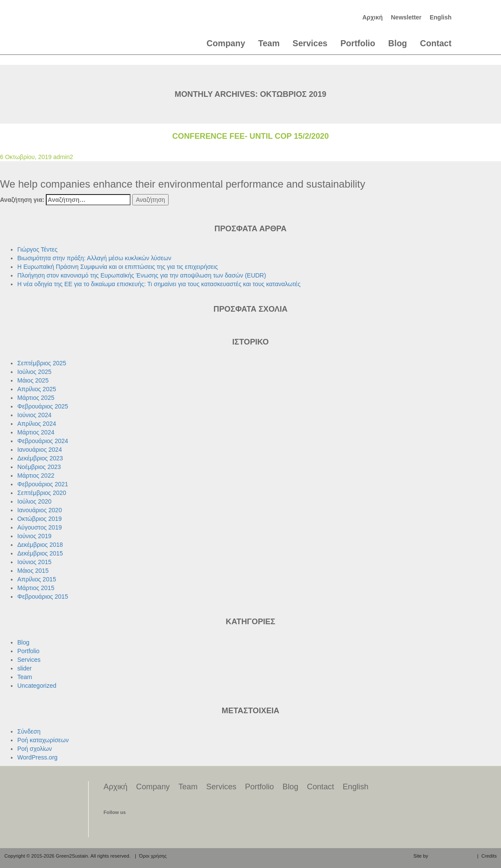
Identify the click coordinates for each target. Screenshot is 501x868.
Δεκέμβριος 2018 (40, 545)
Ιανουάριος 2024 (40, 450)
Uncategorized (37, 686)
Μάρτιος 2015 (36, 588)
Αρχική (372, 17)
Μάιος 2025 (33, 380)
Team (269, 43)
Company (226, 43)
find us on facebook (111, 827)
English (441, 17)
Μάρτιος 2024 (36, 432)
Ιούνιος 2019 (34, 536)
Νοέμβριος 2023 (39, 467)
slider (24, 668)
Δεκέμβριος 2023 (40, 458)
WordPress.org (37, 757)
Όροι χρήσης (153, 856)
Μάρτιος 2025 (36, 398)
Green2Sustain (84, 24)
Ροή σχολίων (35, 749)
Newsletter (406, 17)
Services (310, 43)
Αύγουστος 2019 (40, 527)
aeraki (451, 855)
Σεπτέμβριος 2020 (42, 493)
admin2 (63, 157)
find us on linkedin (144, 827)
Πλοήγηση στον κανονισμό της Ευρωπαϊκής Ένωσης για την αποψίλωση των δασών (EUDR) (142, 275)
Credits (489, 856)
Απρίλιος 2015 (37, 579)
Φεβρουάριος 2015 (43, 597)
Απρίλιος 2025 (37, 389)
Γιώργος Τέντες (37, 249)
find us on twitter (127, 827)
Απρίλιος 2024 (37, 424)
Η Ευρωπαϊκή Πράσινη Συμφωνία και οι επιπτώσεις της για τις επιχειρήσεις (118, 267)
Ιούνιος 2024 (34, 415)
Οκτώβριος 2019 (40, 519)
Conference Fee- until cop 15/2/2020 (250, 136)
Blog (398, 43)
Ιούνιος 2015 (34, 562)
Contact (436, 43)
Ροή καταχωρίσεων (43, 740)
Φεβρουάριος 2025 (43, 406)
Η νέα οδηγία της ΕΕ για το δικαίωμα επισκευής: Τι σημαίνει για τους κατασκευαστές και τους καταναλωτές (159, 284)
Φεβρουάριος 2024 (43, 441)
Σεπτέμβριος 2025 (42, 363)
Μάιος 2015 (33, 571)
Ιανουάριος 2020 (40, 510)
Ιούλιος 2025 (34, 372)
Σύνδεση (29, 731)
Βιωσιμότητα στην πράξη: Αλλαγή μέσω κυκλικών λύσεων (94, 258)
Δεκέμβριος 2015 (40, 553)
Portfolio (358, 43)
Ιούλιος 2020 (34, 501)
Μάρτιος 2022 (36, 475)
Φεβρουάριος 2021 (43, 484)
